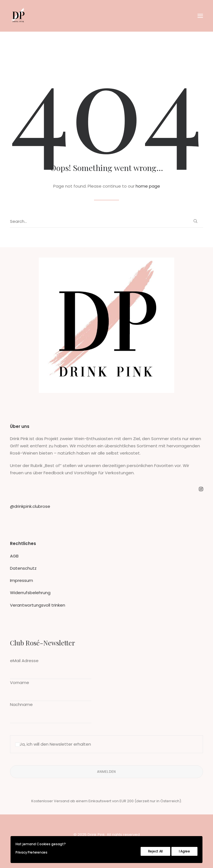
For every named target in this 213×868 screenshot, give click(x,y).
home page (148, 186)
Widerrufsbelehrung (30, 593)
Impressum (21, 580)
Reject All (155, 851)
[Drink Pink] (18, 16)
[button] (200, 16)
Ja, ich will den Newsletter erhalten (53, 744)
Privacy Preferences (31, 852)
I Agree (184, 851)
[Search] (106, 221)
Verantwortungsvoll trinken (38, 605)
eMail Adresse (24, 661)
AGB (14, 556)
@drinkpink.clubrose (30, 506)
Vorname (20, 682)
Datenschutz (23, 568)
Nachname (21, 704)
